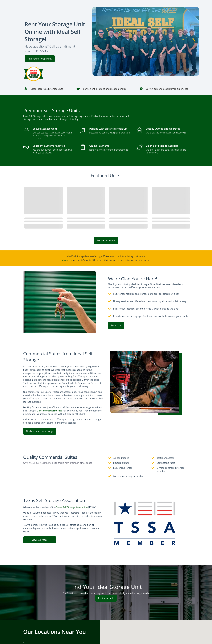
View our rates (40, 540)
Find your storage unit (40, 59)
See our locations (106, 240)
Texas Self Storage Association (72, 507)
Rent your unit (106, 598)
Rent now (116, 325)
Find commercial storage (40, 431)
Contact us (67, 260)
